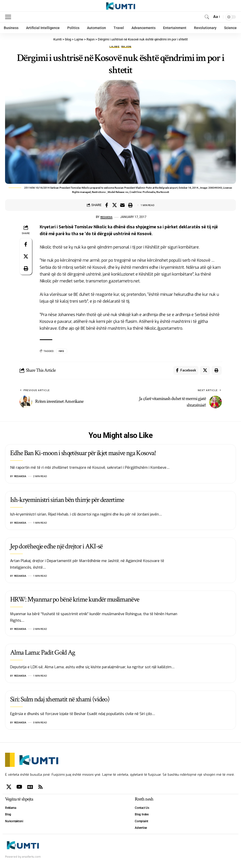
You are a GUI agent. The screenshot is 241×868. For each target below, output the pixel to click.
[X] (9, 788)
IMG (62, 351)
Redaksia (106, 217)
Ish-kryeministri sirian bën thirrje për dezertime (67, 501)
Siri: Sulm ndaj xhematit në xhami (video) (60, 700)
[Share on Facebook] (107, 205)
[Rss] (40, 788)
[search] (207, 17)
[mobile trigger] (9, 17)
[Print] (130, 205)
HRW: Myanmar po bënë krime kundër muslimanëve (75, 601)
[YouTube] (19, 788)
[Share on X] (115, 205)
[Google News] (30, 788)
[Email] (122, 205)
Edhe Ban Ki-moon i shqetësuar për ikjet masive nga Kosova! (83, 454)
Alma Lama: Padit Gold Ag (43, 654)
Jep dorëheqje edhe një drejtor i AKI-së (56, 548)
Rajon (126, 47)
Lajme (115, 47)
